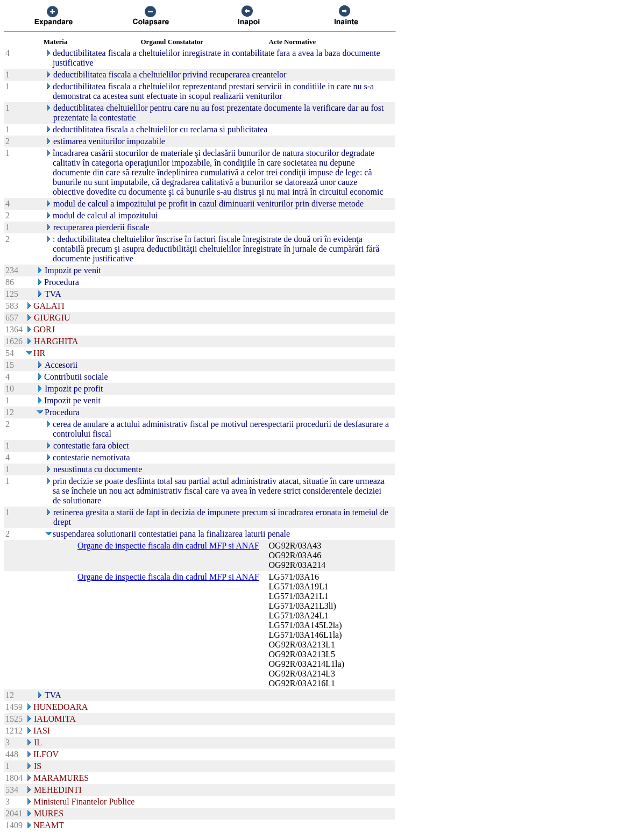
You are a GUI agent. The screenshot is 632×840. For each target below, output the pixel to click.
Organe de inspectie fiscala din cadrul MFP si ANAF (168, 546)
